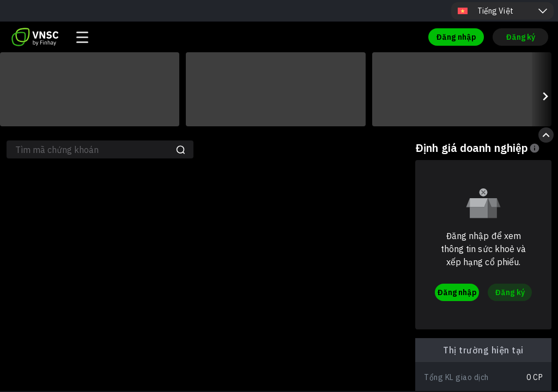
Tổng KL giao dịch (456, 377)
